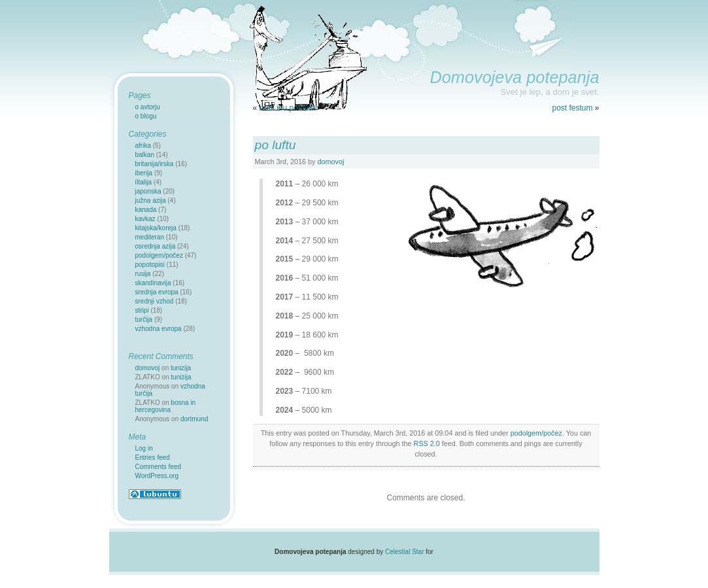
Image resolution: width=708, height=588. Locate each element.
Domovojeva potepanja (514, 77)
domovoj (331, 162)
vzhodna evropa (159, 329)
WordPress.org (157, 476)
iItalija (144, 182)
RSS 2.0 (427, 443)
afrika (143, 146)
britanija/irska (155, 164)
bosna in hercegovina (166, 406)
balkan (145, 155)
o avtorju (148, 107)
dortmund (194, 419)
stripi (142, 310)
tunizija (181, 368)
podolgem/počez (536, 433)
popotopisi (150, 265)
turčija (144, 320)
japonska (148, 191)
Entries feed (153, 458)
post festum (572, 108)
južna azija (151, 200)
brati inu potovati (288, 108)
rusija (143, 274)
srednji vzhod (155, 301)
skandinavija (153, 283)
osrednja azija (156, 246)
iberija (144, 173)
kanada (146, 210)
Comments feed (159, 467)
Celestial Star (404, 552)
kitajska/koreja (156, 228)
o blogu (146, 116)
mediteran (150, 237)
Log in (144, 448)
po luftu (276, 145)
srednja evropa (157, 292)
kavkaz (145, 219)
